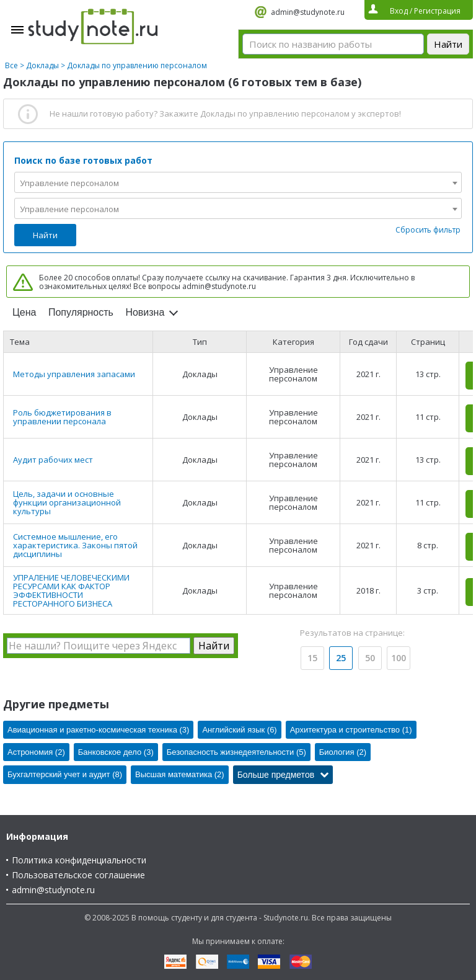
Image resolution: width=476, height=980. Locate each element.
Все (11, 65)
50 (370, 658)
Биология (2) (343, 752)
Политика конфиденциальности (79, 860)
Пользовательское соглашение (78, 875)
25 (341, 658)
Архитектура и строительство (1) (351, 730)
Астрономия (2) (36, 752)
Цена (24, 312)
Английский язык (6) (239, 730)
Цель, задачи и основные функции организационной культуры (67, 502)
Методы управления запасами (74, 374)
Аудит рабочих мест (53, 460)
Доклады (42, 65)
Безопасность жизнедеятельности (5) (236, 752)
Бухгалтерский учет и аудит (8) (65, 774)
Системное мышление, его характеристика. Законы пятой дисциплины (75, 545)
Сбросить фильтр (428, 230)
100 (399, 658)
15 (312, 658)
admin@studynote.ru (308, 12)
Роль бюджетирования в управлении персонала (62, 417)
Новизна (145, 312)
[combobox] (238, 182)
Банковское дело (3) (116, 752)
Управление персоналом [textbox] (69, 183)
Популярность (81, 312)
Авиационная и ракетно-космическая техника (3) (98, 730)
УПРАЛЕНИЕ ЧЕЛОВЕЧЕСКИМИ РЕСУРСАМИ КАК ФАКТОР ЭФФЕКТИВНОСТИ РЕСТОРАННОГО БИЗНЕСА (71, 590)
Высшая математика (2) (180, 774)
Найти (45, 235)
